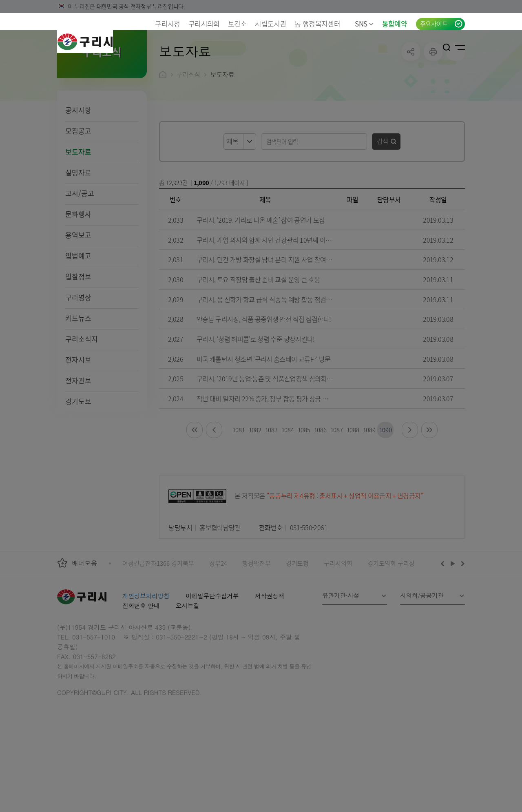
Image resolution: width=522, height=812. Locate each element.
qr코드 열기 (456, 105)
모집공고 (78, 184)
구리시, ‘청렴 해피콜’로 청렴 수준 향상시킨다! (256, 392)
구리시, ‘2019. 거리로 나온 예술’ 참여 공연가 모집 (261, 273)
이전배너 (444, 616)
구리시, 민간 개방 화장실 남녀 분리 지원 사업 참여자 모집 (271, 312)
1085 (304, 483)
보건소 (237, 23)
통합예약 (395, 23)
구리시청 (167, 23)
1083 (271, 483)
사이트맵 (460, 47)
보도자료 (78, 205)
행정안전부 (257, 616)
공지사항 (78, 163)
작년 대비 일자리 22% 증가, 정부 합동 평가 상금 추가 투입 (272, 451)
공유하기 (411, 105)
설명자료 (78, 225)
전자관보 (78, 433)
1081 (239, 483)
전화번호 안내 (141, 658)
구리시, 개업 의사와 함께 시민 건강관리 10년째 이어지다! (271, 293)
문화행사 (78, 267)
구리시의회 (204, 23)
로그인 (434, 47)
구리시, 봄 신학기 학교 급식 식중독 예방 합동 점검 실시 (268, 352)
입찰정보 (78, 329)
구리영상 (78, 350)
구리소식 (188, 127)
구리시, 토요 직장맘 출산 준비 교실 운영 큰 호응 (258, 332)
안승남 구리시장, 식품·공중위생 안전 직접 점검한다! (264, 372)
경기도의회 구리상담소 (397, 616)
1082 (255, 483)
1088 (353, 483)
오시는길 (188, 658)
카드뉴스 (78, 371)
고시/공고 (80, 246)
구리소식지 (82, 392)
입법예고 (78, 309)
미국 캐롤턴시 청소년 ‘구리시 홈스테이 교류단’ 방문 (263, 412)
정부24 (218, 616)
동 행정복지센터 (317, 23)
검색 (383, 194)
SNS (364, 23)
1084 (288, 483)
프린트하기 (433, 105)
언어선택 (420, 47)
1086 (320, 483)
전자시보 (78, 413)
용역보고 (78, 288)
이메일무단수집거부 (212, 649)
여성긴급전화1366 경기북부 (158, 616)
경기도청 (297, 616)
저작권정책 (270, 649)
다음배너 (462, 616)
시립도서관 (271, 23)
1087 (337, 483)
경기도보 (78, 454)
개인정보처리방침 (146, 649)
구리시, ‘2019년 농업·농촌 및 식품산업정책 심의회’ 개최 (269, 431)
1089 (369, 483)
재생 (453, 616)
